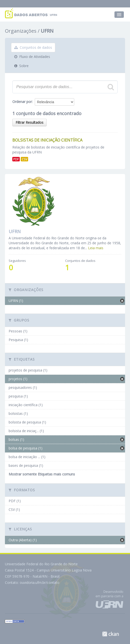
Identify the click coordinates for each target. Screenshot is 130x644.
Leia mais (96, 248)
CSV (24, 159)
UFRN (47, 31)
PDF (16, 159)
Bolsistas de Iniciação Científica (47, 140)
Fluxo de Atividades (32, 57)
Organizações (21, 31)
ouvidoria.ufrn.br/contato (40, 582)
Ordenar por (22, 102)
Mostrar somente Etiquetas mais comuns (42, 474)
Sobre (21, 66)
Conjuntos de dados (33, 47)
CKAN (111, 634)
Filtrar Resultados (29, 122)
